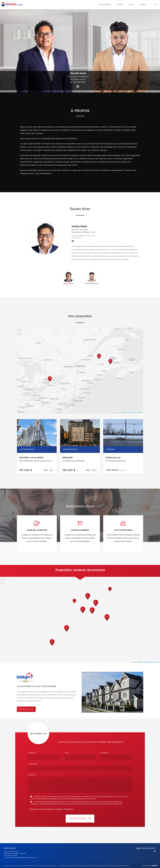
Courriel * (105, 753)
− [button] (20, 333)
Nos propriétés (105, 5)
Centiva (154, 865)
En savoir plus (26, 709)
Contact (144, 5)
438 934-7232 (77, 238)
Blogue (120, 5)
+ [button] (20, 330)
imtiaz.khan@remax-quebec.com (83, 236)
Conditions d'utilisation (64, 809)
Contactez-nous (80, 819)
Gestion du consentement (120, 866)
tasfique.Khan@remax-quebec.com (23, 858)
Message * (33, 775)
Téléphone (33, 764)
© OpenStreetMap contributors (134, 413)
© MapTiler (123, 413)
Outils (132, 5)
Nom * (67, 753)
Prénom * (32, 753)
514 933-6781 (79, 82)
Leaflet (118, 413)
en (155, 5)
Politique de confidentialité (41, 809)
